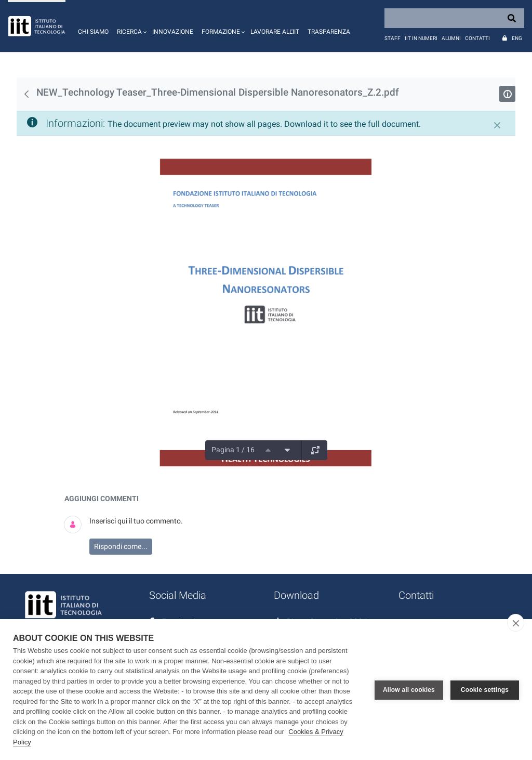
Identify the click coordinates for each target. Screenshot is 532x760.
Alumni (451, 38)
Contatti (477, 38)
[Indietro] (26, 94)
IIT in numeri (421, 38)
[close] (516, 623)
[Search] (454, 18)
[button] (130, 26)
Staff (393, 38)
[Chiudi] (497, 125)
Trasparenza (329, 32)
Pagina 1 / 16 (233, 450)
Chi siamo (93, 32)
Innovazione (173, 32)
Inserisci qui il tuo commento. (136, 521)
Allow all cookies (409, 690)
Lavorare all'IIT (275, 32)
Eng (517, 38)
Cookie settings (485, 690)
